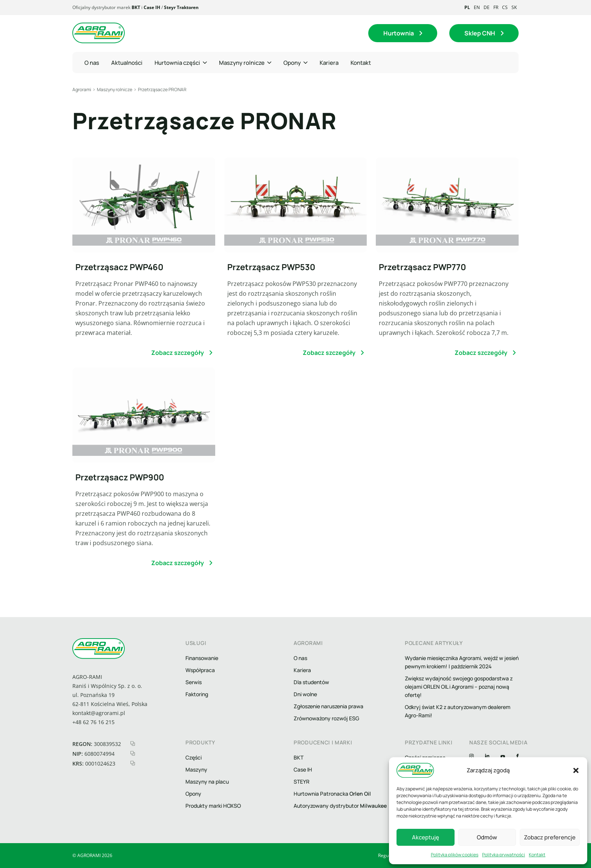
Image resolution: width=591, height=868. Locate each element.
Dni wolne (305, 694)
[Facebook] (518, 757)
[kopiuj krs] (133, 763)
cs (505, 7)
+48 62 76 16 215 (93, 722)
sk (514, 7)
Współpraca (200, 670)
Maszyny (196, 769)
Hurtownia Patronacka (332, 794)
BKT (136, 7)
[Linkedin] (487, 757)
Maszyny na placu (207, 782)
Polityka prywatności (504, 855)
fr (496, 7)
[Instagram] (472, 757)
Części (194, 757)
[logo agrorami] (99, 33)
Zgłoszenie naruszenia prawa (328, 706)
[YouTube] (503, 757)
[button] (576, 770)
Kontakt (537, 855)
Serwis (194, 682)
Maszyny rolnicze (115, 89)
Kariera (302, 670)
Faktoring (197, 694)
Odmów (487, 837)
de (487, 7)
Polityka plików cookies (455, 855)
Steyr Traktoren (181, 7)
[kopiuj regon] (133, 743)
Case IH (152, 7)
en (477, 7)
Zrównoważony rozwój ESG (326, 718)
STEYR (302, 782)
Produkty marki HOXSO (213, 806)
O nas (300, 658)
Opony (193, 794)
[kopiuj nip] (133, 753)
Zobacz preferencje (550, 837)
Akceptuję (426, 837)
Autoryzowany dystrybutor (340, 806)
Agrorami (82, 89)
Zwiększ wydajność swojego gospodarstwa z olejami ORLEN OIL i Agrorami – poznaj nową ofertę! (459, 687)
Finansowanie (202, 658)
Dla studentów (311, 682)
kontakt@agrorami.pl (99, 713)
